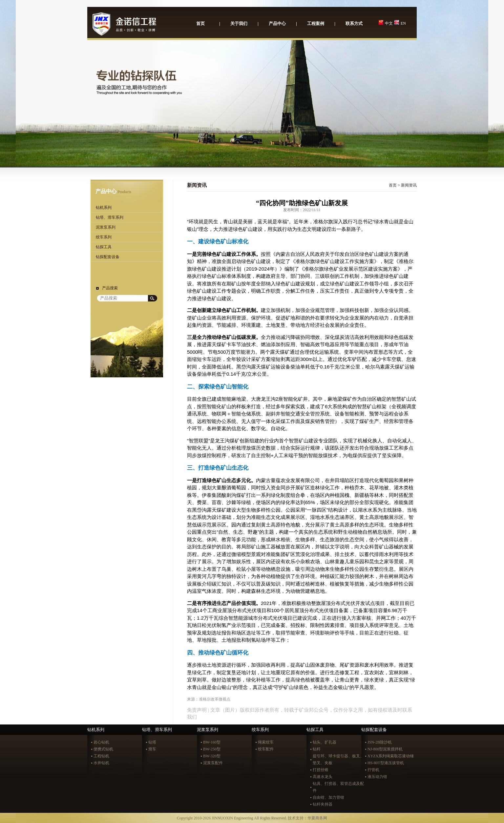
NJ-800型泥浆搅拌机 (385, 749)
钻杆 (317, 749)
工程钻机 (101, 756)
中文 (389, 23)
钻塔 (152, 742)
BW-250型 (212, 749)
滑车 (152, 749)
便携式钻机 (103, 749)
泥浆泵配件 (213, 763)
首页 (200, 23)
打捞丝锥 (321, 770)
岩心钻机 (101, 742)
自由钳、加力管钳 (328, 797)
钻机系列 (104, 208)
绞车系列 (104, 237)
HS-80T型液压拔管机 (386, 763)
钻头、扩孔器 (325, 742)
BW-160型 (212, 742)
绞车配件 (266, 749)
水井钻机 (101, 763)
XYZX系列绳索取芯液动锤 (391, 756)
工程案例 (316, 23)
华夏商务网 (317, 818)
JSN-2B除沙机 (380, 742)
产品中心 (277, 23)
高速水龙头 (323, 777)
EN (403, 23)
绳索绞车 (266, 742)
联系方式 (354, 23)
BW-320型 (212, 756)
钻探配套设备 (108, 257)
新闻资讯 (409, 185)
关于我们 (239, 23)
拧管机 (373, 770)
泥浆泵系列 (106, 227)
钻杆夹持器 (323, 804)
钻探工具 (104, 247)
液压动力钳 (377, 777)
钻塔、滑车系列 (110, 217)
